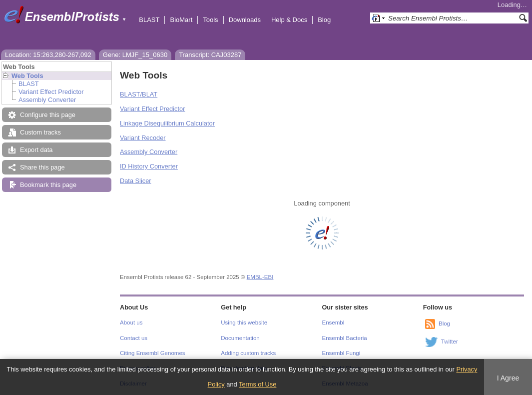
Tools (210, 20)
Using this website (244, 322)
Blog (324, 20)
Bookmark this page (48, 185)
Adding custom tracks (248, 353)
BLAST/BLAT (139, 94)
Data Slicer (136, 181)
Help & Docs (289, 20)
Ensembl (333, 322)
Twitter (450, 341)
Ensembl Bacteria (345, 338)
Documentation (240, 338)
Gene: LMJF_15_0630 (135, 55)
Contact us (134, 338)
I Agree (508, 378)
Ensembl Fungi (341, 353)
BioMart (181, 20)
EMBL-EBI (260, 277)
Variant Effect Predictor (51, 92)
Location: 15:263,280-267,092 (48, 55)
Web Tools (27, 76)
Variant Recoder (143, 138)
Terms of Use (258, 384)
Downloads (245, 20)
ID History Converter (149, 166)
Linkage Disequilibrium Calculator (167, 123)
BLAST (149, 20)
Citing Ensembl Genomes (153, 353)
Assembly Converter (47, 100)
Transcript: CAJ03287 (210, 55)
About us (131, 322)
